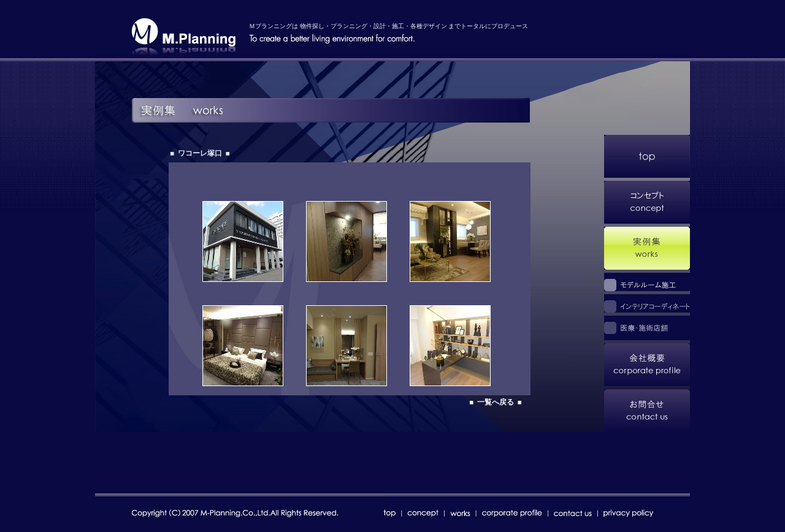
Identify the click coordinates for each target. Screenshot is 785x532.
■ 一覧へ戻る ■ (496, 402)
